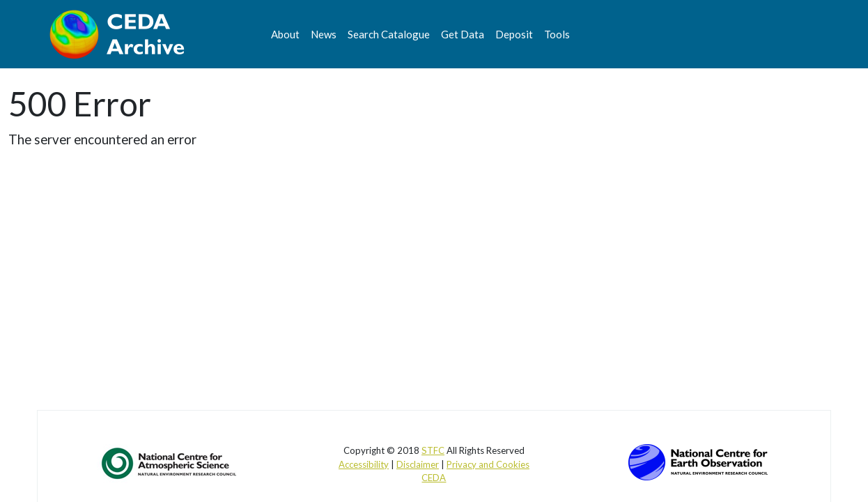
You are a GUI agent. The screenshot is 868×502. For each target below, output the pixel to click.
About (285, 34)
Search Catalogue (389, 34)
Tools (557, 34)
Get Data (463, 34)
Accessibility (364, 464)
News (324, 34)
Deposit (514, 34)
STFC (433, 450)
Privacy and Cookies (488, 464)
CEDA (434, 478)
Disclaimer (418, 464)
